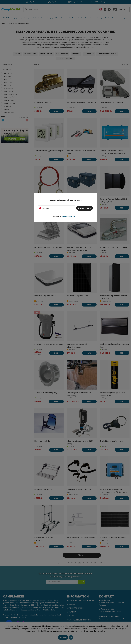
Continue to (64, 216)
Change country (84, 208)
